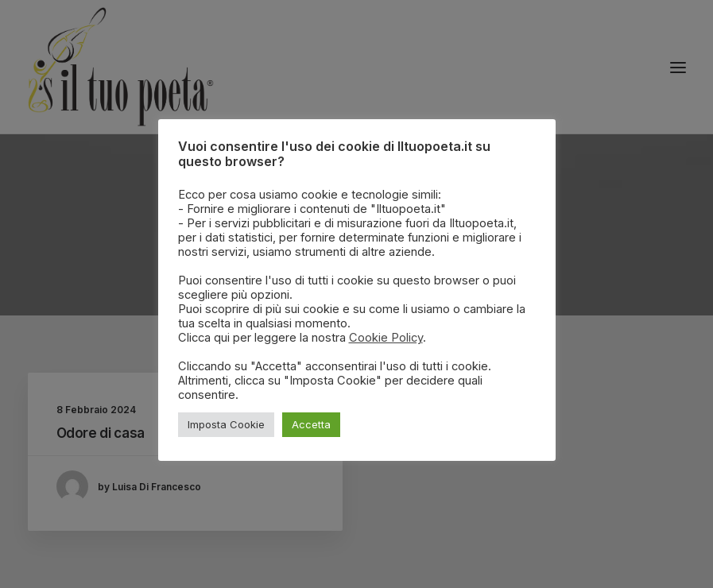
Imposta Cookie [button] (226, 424)
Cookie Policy (386, 338)
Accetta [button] (311, 424)
